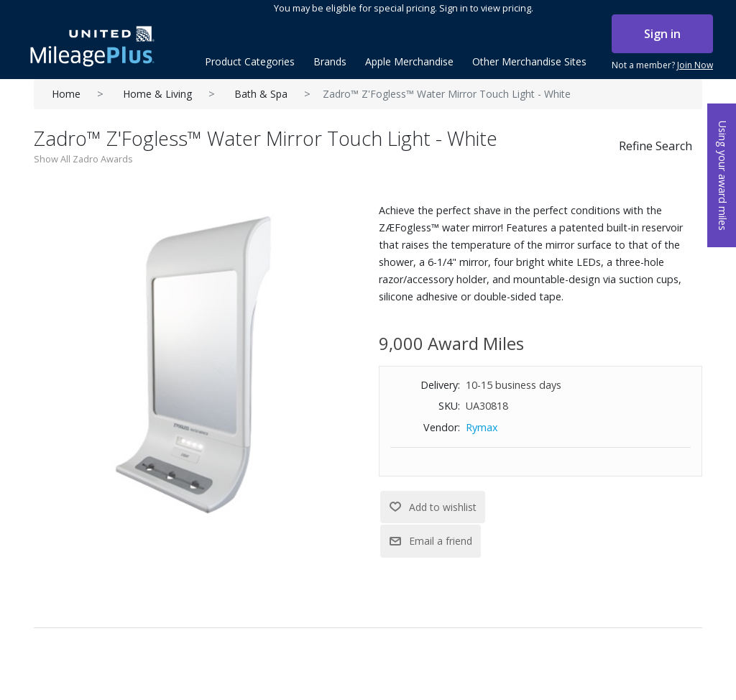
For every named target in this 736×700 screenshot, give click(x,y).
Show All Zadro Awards (83, 159)
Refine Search (655, 146)
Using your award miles (723, 176)
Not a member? (662, 65)
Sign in (662, 34)
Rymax (482, 427)
